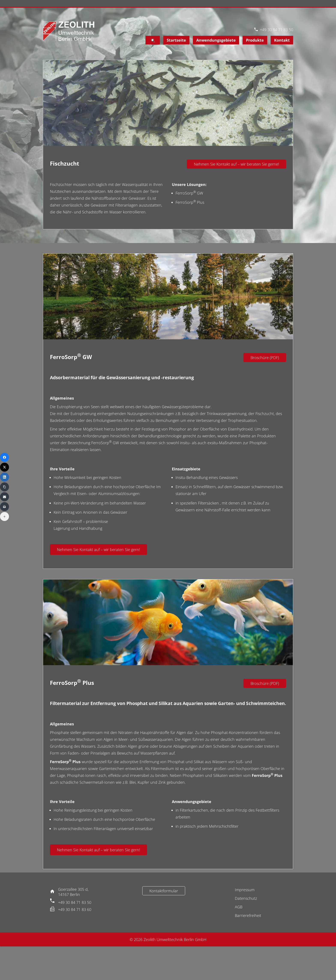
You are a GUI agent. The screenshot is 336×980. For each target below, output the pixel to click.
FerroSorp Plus (190, 202)
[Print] (4, 507)
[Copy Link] (4, 487)
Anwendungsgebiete (216, 40)
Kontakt (282, 40)
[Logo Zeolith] (69, 31)
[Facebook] (4, 457)
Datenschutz (246, 898)
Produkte (255, 40)
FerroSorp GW (189, 193)
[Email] (4, 497)
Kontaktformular (164, 891)
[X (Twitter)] (4, 467)
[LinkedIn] (4, 477)
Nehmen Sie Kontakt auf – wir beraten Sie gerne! (236, 164)
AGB (239, 907)
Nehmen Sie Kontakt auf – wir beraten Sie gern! (98, 550)
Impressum (245, 890)
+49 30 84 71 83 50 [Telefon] (277, 30)
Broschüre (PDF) (265, 358)
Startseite (176, 40)
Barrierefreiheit (248, 915)
